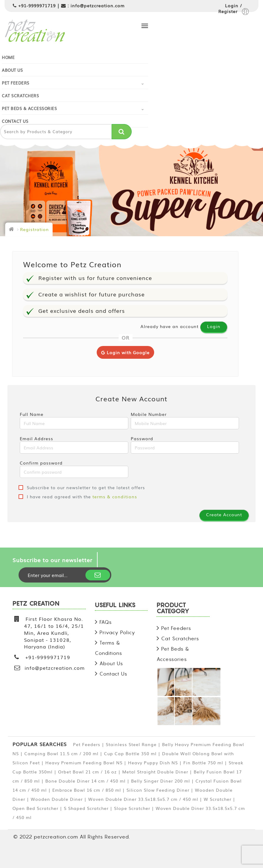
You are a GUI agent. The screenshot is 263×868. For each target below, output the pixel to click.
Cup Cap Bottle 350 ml (130, 753)
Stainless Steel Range (131, 744)
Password (185, 444)
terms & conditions (115, 496)
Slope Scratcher (132, 808)
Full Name (74, 420)
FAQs (106, 622)
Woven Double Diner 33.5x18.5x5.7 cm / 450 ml (143, 799)
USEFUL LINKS (115, 605)
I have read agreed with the (78, 496)
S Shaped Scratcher (86, 808)
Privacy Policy (117, 632)
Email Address (74, 444)
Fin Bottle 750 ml (203, 763)
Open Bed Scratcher (35, 808)
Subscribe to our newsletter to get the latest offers (82, 487)
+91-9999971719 (37, 5)
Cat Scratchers (20, 96)
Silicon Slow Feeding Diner (158, 790)
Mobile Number (185, 420)
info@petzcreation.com (98, 5)
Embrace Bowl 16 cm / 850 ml (87, 790)
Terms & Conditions (109, 648)
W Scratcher (218, 799)
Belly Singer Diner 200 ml (161, 781)
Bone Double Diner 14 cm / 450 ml (85, 781)
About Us (12, 70)
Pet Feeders (16, 83)
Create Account (224, 514)
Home (8, 57)
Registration (35, 229)
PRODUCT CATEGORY (173, 609)
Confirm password (74, 469)
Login (214, 326)
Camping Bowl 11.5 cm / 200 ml (61, 753)
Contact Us (15, 121)
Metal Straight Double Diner (155, 772)
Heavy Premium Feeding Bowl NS (84, 763)
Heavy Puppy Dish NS (153, 763)
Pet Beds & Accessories (29, 108)
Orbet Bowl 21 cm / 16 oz (87, 772)
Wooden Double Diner (57, 799)
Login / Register (234, 9)
